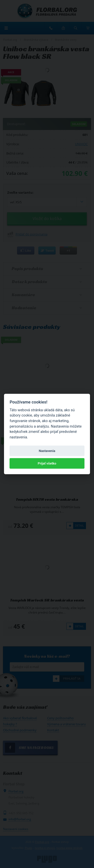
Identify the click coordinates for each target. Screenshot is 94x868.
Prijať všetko (47, 463)
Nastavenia (47, 451)
